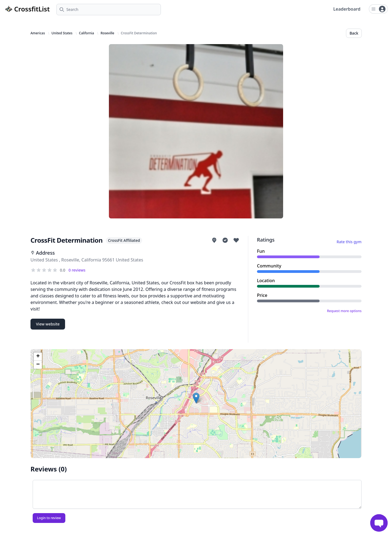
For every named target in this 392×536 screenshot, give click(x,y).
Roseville (107, 33)
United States (62, 33)
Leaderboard (347, 9)
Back (354, 33)
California (86, 33)
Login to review (49, 518)
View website (48, 324)
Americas (38, 33)
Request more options (344, 311)
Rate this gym (349, 242)
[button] (196, 398)
